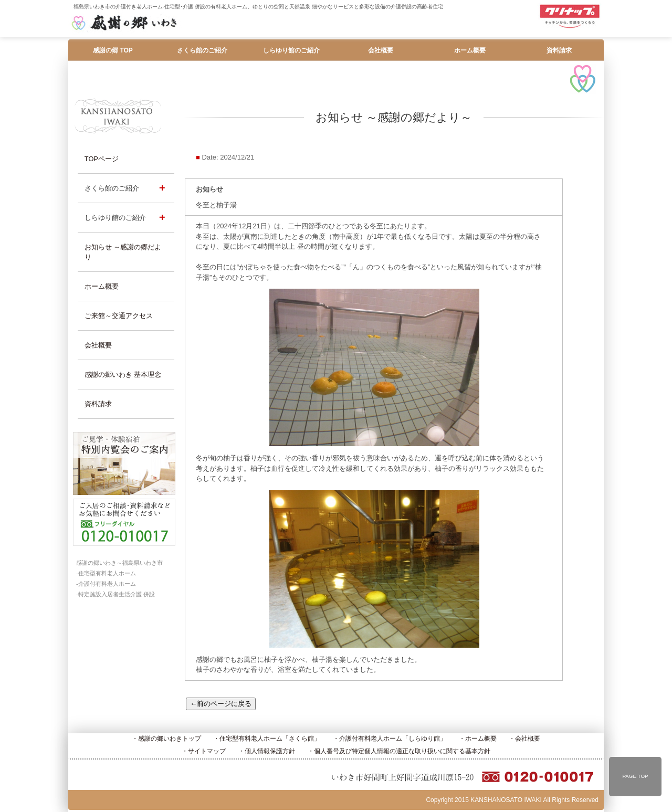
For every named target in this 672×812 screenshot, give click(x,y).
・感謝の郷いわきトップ (166, 739)
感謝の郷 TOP (113, 50)
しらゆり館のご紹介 (291, 50)
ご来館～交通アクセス (119, 316)
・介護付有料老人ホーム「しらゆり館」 (390, 739)
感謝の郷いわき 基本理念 (123, 375)
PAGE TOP (635, 776)
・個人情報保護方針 (267, 751)
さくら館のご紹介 (202, 50)
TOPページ (102, 159)
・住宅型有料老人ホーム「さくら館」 (267, 739)
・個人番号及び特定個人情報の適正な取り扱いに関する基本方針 (399, 751)
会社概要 (381, 50)
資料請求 (559, 50)
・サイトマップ (204, 751)
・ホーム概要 (478, 739)
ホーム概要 (470, 50)
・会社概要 (524, 739)
